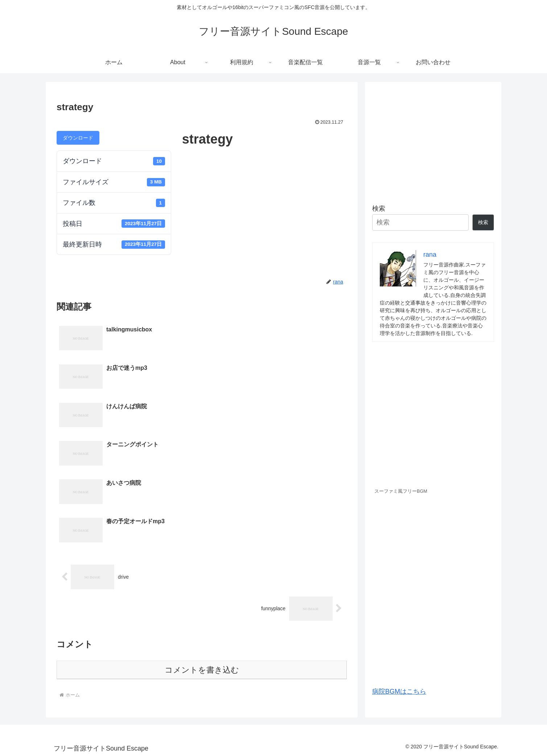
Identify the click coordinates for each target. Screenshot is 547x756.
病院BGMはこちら (399, 691)
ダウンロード (78, 138)
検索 (379, 208)
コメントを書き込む (202, 555)
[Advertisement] (433, 140)
